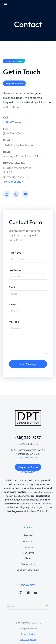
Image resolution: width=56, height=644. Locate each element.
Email (12, 287)
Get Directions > (13, 182)
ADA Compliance (28, 639)
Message (14, 322)
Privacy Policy (28, 634)
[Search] (47, 606)
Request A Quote (28, 467)
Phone (12, 304)
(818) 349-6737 (12, 122)
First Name (16, 253)
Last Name (15, 270)
